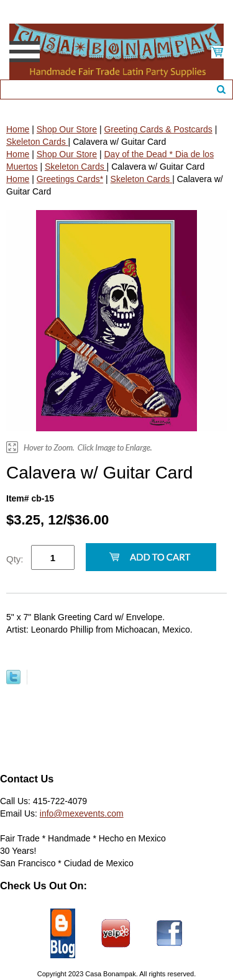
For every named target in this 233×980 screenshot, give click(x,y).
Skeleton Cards (37, 142)
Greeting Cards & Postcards (158, 129)
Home (18, 129)
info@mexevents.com (82, 813)
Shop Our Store (67, 129)
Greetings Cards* (70, 179)
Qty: (15, 559)
